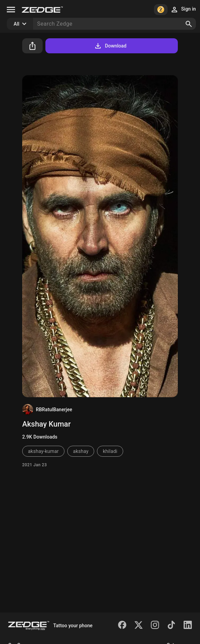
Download (110, 46)
